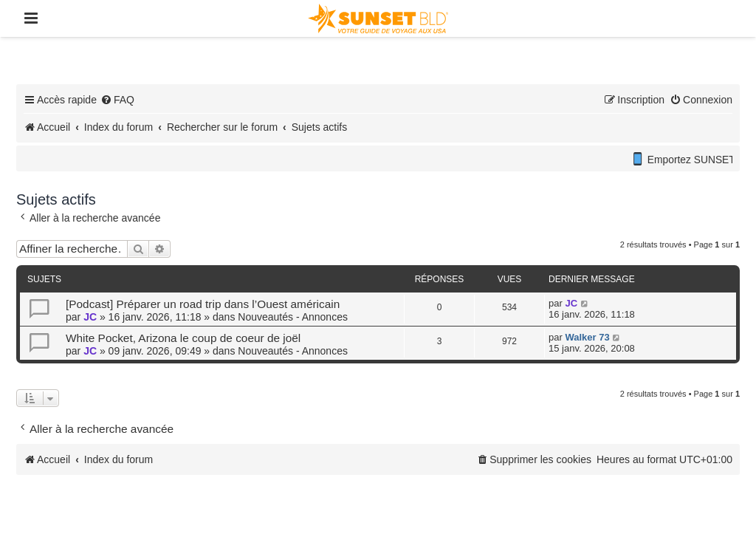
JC (90, 317)
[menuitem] (117, 100)
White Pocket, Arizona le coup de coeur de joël (183, 338)
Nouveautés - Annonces (293, 317)
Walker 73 (587, 337)
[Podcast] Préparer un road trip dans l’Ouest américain (203, 304)
